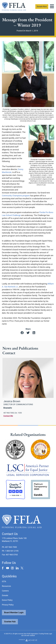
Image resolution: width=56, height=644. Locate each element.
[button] (22, 333)
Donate (5, 595)
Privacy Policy (8, 605)
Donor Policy (7, 600)
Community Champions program (16, 196)
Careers (5, 591)
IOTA (4, 581)
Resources (6, 586)
